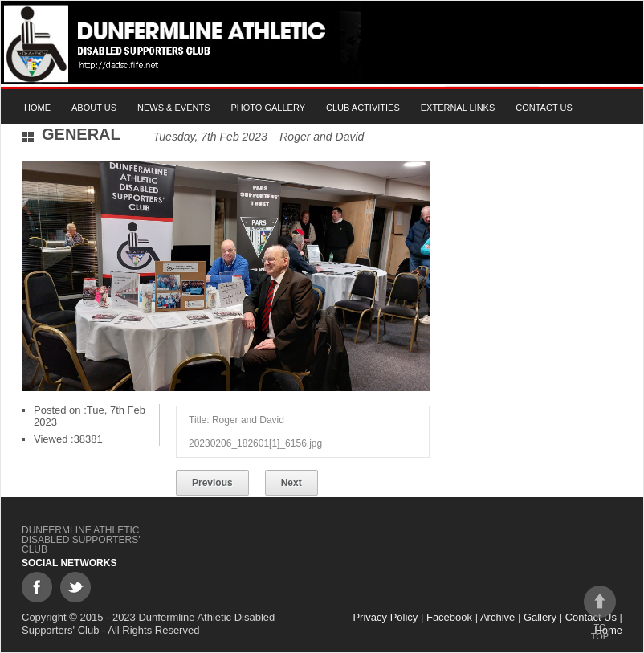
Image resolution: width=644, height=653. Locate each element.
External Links (458, 108)
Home (37, 108)
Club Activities (363, 108)
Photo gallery (269, 108)
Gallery (540, 617)
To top (600, 613)
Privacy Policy (385, 617)
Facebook (449, 617)
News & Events (173, 108)
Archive (497, 617)
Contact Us (544, 108)
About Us (94, 108)
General (81, 134)
